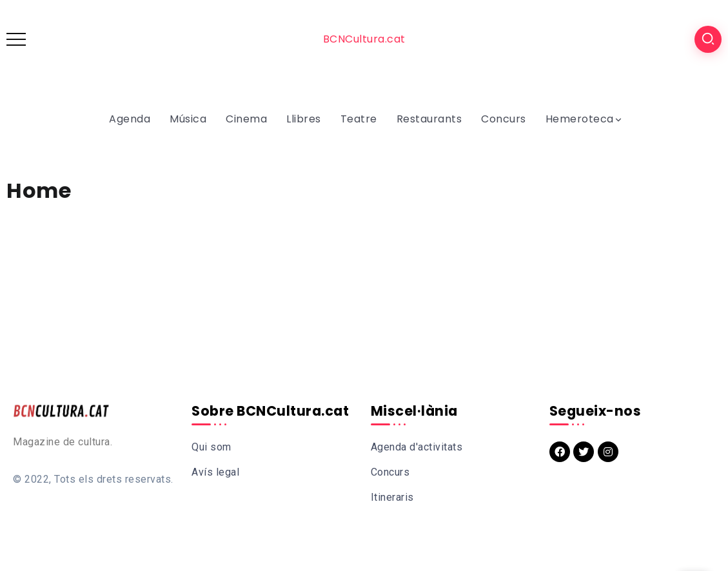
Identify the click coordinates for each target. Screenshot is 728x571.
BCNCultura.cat (364, 39)
